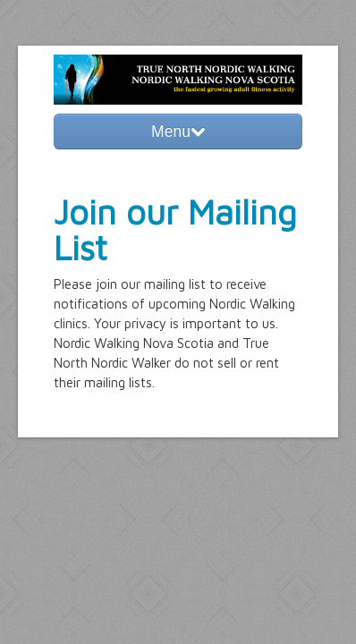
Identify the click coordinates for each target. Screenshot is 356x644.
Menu (178, 131)
